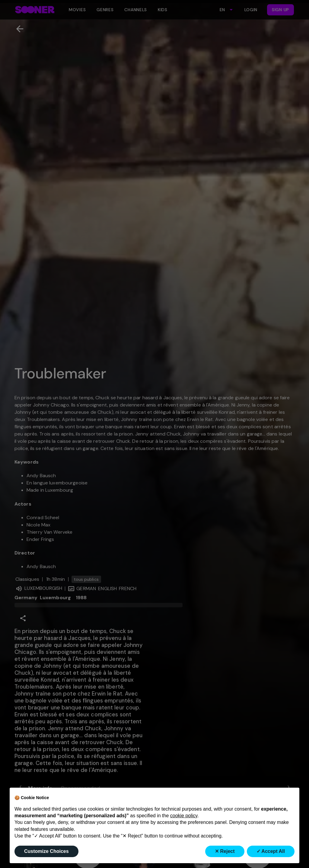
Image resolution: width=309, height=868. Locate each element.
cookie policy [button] (184, 816)
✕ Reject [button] (225, 851)
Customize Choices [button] (46, 851)
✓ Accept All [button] (271, 851)
